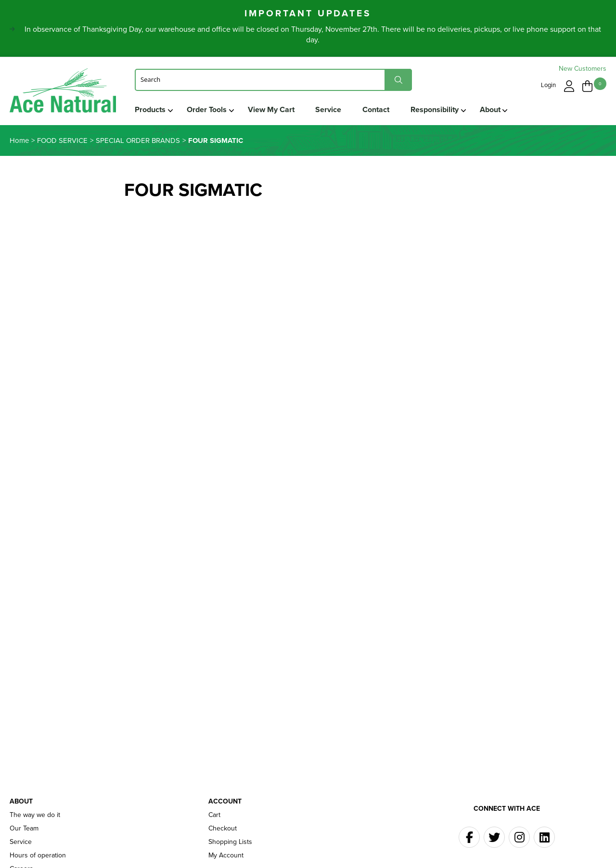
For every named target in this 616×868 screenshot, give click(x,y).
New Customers (583, 69)
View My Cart (271, 109)
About (491, 109)
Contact (376, 109)
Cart (214, 815)
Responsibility (435, 109)
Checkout (223, 829)
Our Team (24, 829)
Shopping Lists (230, 842)
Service (329, 109)
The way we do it (35, 815)
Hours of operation (38, 855)
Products (150, 109)
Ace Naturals (63, 93)
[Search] (273, 79)
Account (225, 802)
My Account (226, 855)
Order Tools (207, 109)
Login (548, 85)
